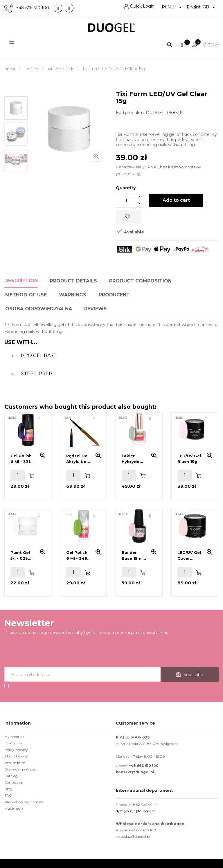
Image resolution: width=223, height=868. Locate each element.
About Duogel (16, 756)
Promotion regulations (24, 802)
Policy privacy (16, 750)
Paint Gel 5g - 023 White (20, 556)
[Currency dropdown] (173, 7)
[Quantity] (126, 200)
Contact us (14, 782)
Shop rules (13, 743)
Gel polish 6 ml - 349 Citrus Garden (77, 556)
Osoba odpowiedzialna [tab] (39, 309)
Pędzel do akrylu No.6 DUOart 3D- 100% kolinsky (78, 459)
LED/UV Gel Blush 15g (189, 459)
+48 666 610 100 (33, 8)
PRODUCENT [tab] (114, 295)
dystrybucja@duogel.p (135, 811)
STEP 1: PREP (37, 373)
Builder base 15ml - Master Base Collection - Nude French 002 (134, 556)
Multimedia (14, 808)
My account (14, 737)
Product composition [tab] (140, 281)
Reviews (96, 309)
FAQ (8, 795)
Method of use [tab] (26, 295)
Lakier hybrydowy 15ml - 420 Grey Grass (134, 459)
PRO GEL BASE (39, 355)
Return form (15, 763)
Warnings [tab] (73, 295)
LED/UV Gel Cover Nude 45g (189, 556)
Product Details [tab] (73, 281)
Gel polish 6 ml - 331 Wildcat (21, 459)
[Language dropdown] (202, 7)
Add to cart (176, 200)
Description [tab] (21, 281)
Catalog (11, 776)
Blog (8, 789)
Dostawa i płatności (21, 769)
